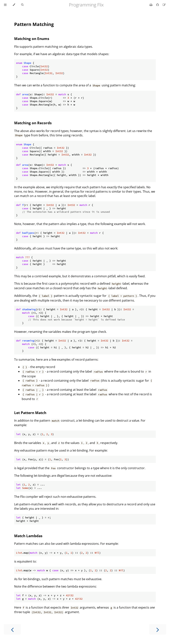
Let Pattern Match (30, 413)
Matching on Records (33, 123)
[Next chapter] (158, 629)
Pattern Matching (34, 24)
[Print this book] (151, 5)
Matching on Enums (32, 39)
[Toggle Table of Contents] (5, 5)
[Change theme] (14, 5)
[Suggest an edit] (164, 5)
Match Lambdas (28, 536)
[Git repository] (158, 5)
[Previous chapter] (12, 629)
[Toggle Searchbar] (22, 5)
